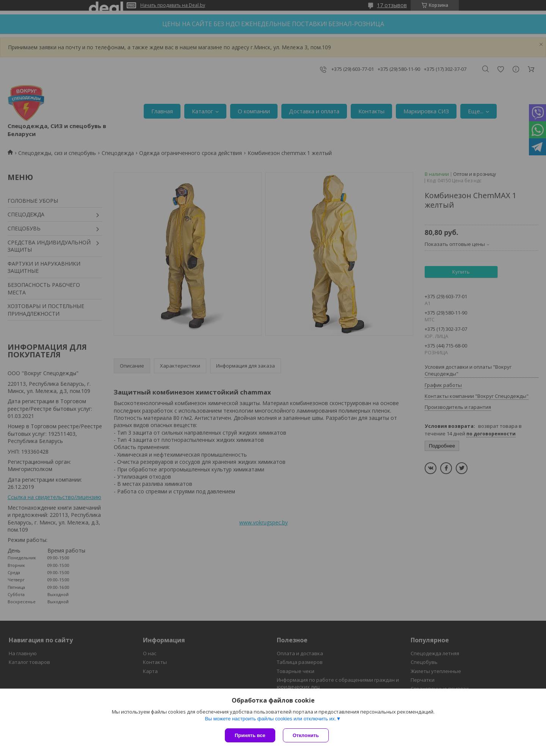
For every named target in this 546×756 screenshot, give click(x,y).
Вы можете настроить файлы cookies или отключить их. (270, 719)
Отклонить (306, 735)
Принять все (250, 735)
